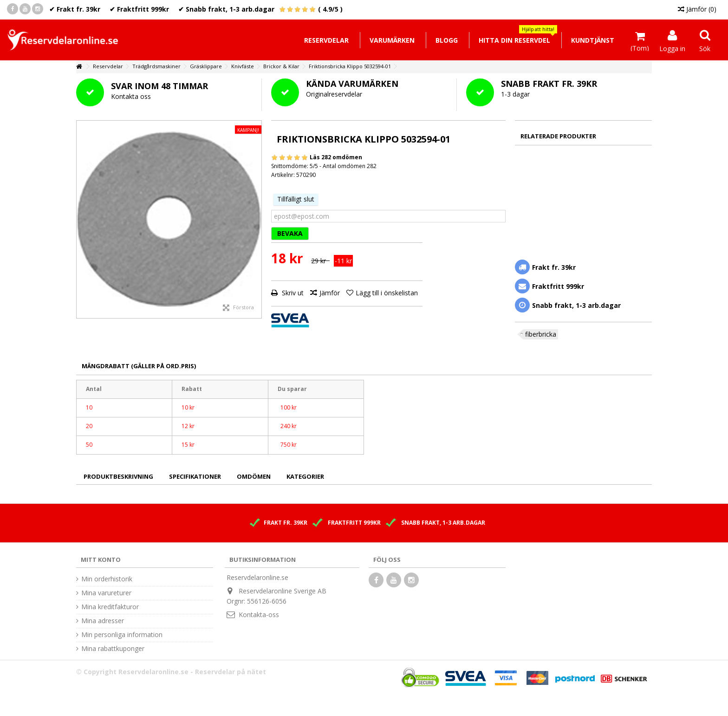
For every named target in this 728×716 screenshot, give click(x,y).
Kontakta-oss (259, 615)
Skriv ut (292, 293)
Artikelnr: (283, 175)
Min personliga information (122, 635)
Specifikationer (195, 476)
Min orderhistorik (107, 579)
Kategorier (305, 476)
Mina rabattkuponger (113, 649)
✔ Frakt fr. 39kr (75, 9)
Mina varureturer (106, 593)
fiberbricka (541, 334)
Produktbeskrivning (118, 476)
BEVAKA (290, 233)
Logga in (672, 48)
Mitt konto (101, 560)
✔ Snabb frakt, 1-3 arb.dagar (226, 9)
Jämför (330, 293)
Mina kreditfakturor (110, 607)
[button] (514, 40)
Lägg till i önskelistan (387, 293)
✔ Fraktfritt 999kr (139, 9)
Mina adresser (103, 621)
